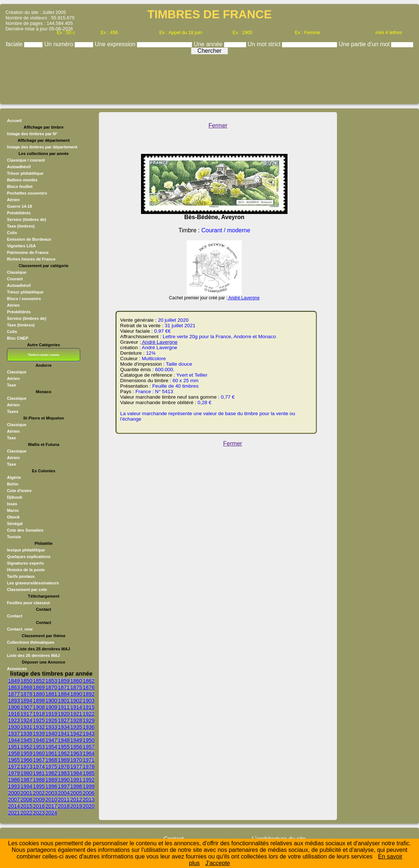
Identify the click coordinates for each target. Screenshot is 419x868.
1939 (39, 734)
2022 (26, 813)
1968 (51, 760)
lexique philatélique (26, 550)
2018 (64, 806)
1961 (51, 753)
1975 (51, 767)
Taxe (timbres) (21, 226)
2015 (26, 806)
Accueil (14, 121)
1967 (39, 760)
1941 (64, 734)
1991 (76, 780)
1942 (76, 734)
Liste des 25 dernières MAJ (33, 655)
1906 (14, 707)
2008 (26, 799)
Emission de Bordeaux (29, 239)
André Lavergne (244, 298)
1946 (39, 740)
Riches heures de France (31, 259)
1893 (14, 701)
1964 (89, 753)
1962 (64, 753)
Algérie (14, 477)
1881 (51, 694)
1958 (14, 753)
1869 (39, 687)
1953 (39, 747)
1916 (14, 714)
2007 (14, 799)
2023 (39, 813)
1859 (64, 681)
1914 (76, 707)
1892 (89, 694)
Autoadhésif (19, 167)
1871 (64, 687)
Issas (12, 504)
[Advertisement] (209, 77)
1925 (39, 720)
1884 (64, 694)
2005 (76, 793)
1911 (64, 707)
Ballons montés (22, 180)
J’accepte (218, 863)
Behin (13, 484)
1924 (26, 720)
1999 (89, 786)
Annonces (17, 669)
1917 (26, 714)
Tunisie (14, 537)
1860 (76, 681)
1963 (76, 753)
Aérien (13, 200)
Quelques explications (29, 557)
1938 (26, 734)
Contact (15, 616)
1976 (64, 767)
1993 (14, 786)
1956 (76, 747)
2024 (51, 813)
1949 (76, 740)
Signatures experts (25, 563)
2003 (51, 793)
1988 (39, 780)
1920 (64, 714)
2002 (39, 793)
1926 (51, 720)
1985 (89, 773)
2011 (64, 799)
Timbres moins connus (44, 355)
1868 (26, 687)
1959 (26, 753)
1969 (64, 760)
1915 (89, 707)
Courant (15, 279)
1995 (39, 786)
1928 (76, 720)
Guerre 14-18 (19, 206)
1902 (76, 701)
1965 (14, 760)
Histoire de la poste (26, 570)
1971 (89, 760)
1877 (14, 694)
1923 (14, 720)
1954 (51, 747)
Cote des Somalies (25, 530)
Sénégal (15, 524)
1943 (89, 734)
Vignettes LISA (21, 246)
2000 (14, 793)
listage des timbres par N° (32, 134)
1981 (39, 773)
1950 (89, 740)
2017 (51, 806)
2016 (39, 806)
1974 (39, 767)
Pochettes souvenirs (27, 193)
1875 (76, 687)
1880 (39, 694)
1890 (76, 694)
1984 (76, 773)
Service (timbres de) (27, 219)
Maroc (13, 510)
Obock (13, 517)
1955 (64, 747)
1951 (14, 747)
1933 (51, 727)
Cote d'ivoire (19, 491)
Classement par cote (27, 590)
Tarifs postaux (21, 576)
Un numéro (60, 44)
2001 (26, 793)
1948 (64, 740)
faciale (15, 44)
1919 (51, 714)
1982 (51, 773)
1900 (51, 701)
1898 (39, 701)
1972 (14, 767)
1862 (89, 681)
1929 (89, 720)
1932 (39, 727)
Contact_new (20, 629)
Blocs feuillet (20, 186)
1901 (64, 701)
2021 (14, 813)
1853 (51, 681)
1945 (26, 740)
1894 (26, 701)
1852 (39, 681)
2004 (64, 793)
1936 (89, 727)
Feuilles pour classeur (29, 603)
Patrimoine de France (28, 252)
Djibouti (15, 497)
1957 (89, 747)
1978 (89, 767)
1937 (14, 734)
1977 (76, 767)
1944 (14, 740)
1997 (64, 786)
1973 (26, 767)
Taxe (12, 385)
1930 (14, 727)
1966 (26, 760)
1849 (14, 681)
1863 (14, 687)
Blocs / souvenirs (24, 299)
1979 (14, 773)
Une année (209, 44)
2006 (89, 793)
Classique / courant (26, 160)
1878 (26, 694)
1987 (26, 780)
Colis (12, 233)
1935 (76, 727)
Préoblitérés (19, 213)
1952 (26, 747)
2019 (76, 806)
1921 (76, 714)
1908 (39, 707)
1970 (76, 760)
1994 (26, 786)
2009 (39, 799)
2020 (89, 806)
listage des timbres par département (42, 147)
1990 (64, 780)
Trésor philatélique (25, 173)
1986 (14, 780)
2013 (89, 799)
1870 (51, 687)
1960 (39, 753)
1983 (64, 773)
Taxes (13, 411)
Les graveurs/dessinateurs (33, 583)
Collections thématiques (31, 642)
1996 (51, 786)
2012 (76, 799)
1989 (51, 780)
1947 (51, 740)
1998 (76, 786)
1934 (64, 727)
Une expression (116, 44)
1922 (89, 714)
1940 (51, 734)
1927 (64, 720)
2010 (51, 799)
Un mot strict (265, 44)
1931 (26, 727)
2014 (14, 806)
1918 (39, 714)
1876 (89, 687)
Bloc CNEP (18, 338)
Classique (17, 272)
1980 (26, 773)
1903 (89, 701)
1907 (26, 707)
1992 (89, 780)
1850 (26, 681)
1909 (51, 707)
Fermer (218, 125)
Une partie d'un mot (365, 44)
